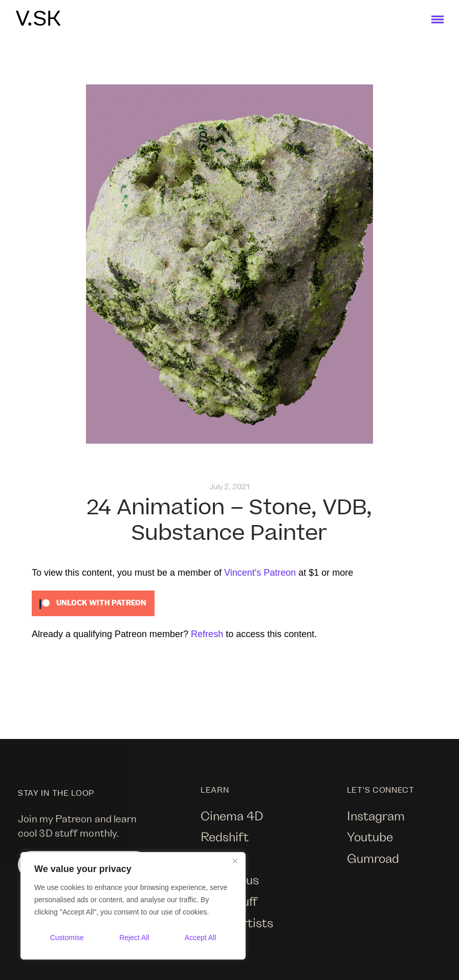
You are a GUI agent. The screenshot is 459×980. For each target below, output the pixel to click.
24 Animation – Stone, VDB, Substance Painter (229, 521)
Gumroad (373, 858)
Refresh (207, 634)
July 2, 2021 (229, 486)
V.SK (38, 19)
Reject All (134, 938)
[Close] (235, 861)
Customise (67, 938)
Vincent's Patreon (260, 573)
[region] (133, 906)
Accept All (200, 938)
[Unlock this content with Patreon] (93, 602)
